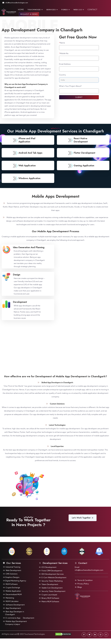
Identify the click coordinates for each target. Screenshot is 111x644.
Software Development (15, 610)
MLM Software (12, 590)
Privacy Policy (83, 589)
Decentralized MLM (14, 600)
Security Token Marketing (52, 586)
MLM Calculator (12, 607)
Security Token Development (53, 597)
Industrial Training (13, 572)
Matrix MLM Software (50, 607)
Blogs (80, 593)
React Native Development (82, 148)
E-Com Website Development (54, 583)
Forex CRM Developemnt (52, 576)
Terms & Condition (85, 586)
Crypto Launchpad (49, 600)
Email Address (65, 64)
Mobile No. (64, 53)
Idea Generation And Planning (32, 256)
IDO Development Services (53, 580)
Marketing (10, 603)
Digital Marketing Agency (16, 586)
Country (63, 75)
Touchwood (35, 10)
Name (62, 43)
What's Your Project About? (70, 86)
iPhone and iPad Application (28, 148)
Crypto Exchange (13, 593)
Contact (92, 10)
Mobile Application (13, 596)
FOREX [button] (66, 10)
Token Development (50, 590)
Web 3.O (79, 10)
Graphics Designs (12, 583)
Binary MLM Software (50, 604)
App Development (13, 614)
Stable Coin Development (52, 593)
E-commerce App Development (20, 623)
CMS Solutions (12, 579)
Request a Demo (29, 14)
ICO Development (49, 573)
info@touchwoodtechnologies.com (20, 3)
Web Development (13, 576)
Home (21, 10)
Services (52, 10)
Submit (79, 97)
